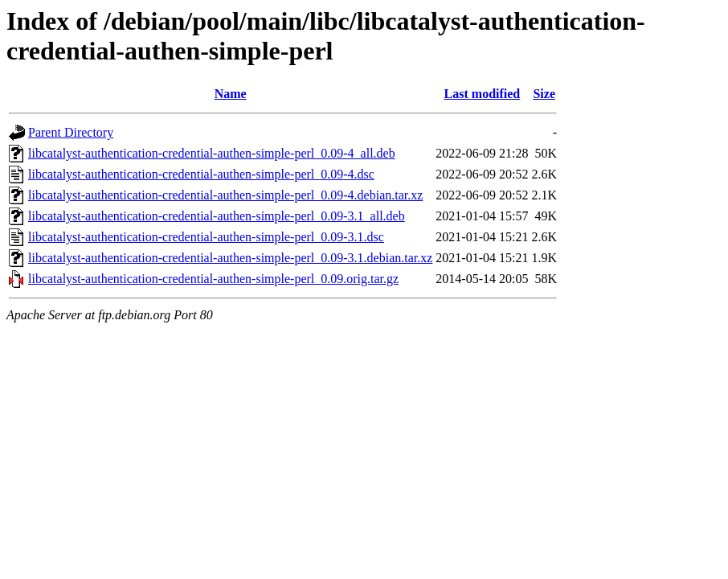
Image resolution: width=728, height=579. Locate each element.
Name (231, 94)
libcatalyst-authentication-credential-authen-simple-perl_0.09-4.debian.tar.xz (225, 195)
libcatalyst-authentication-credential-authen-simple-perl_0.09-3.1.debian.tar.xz (230, 258)
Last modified (483, 94)
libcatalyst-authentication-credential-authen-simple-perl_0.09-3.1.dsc (206, 237)
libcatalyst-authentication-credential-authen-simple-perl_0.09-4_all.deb (212, 153)
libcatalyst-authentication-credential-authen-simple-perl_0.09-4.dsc (201, 174)
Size (544, 94)
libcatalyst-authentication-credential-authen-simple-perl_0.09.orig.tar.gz (213, 279)
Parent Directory (71, 132)
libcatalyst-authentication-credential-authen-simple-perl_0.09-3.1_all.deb (217, 216)
